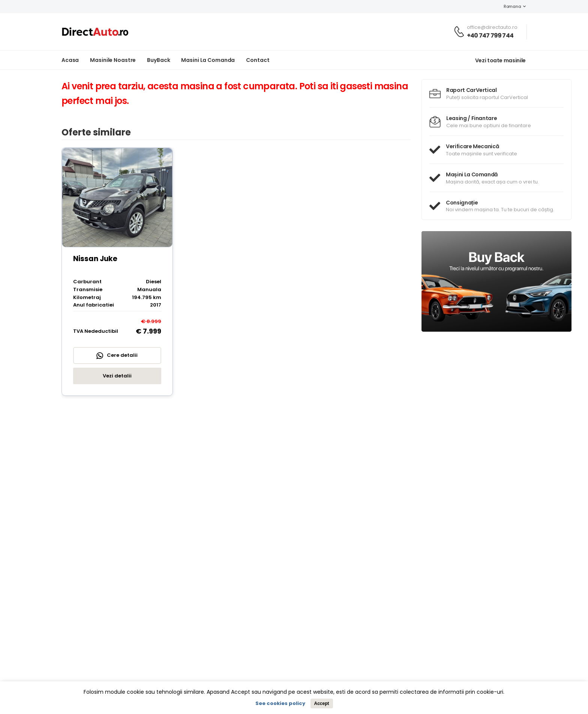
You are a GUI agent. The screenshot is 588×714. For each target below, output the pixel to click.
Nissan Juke (95, 259)
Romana (508, 6)
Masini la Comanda (208, 60)
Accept (321, 703)
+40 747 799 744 (490, 35)
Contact (258, 60)
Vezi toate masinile (500, 60)
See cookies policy (280, 703)
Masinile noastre (113, 60)
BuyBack (158, 60)
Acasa (70, 60)
